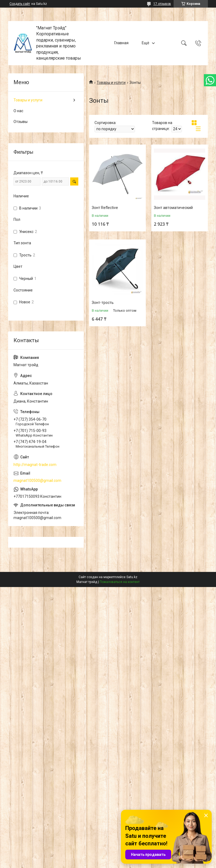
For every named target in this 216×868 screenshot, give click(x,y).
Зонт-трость (103, 303)
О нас (18, 111)
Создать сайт (20, 4)
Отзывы (21, 122)
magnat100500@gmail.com (37, 481)
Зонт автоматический (173, 208)
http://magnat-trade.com (35, 465)
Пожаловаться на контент (120, 582)
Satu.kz (132, 577)
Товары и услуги (111, 83)
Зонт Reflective (105, 208)
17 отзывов (162, 4)
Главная (121, 43)
